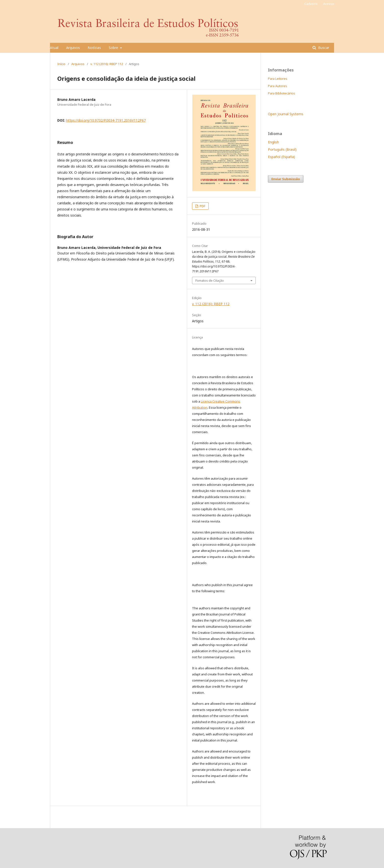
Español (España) (282, 157)
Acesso (329, 4)
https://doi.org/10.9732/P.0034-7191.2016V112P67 (106, 120)
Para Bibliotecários (282, 93)
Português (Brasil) (282, 149)
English (273, 142)
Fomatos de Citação (210, 280)
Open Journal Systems (286, 114)
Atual (54, 48)
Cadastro (311, 4)
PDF (202, 206)
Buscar (323, 48)
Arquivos (73, 48)
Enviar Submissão (286, 179)
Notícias (94, 48)
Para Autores (277, 86)
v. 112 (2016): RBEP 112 (107, 64)
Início (61, 64)
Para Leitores (278, 79)
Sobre (114, 48)
